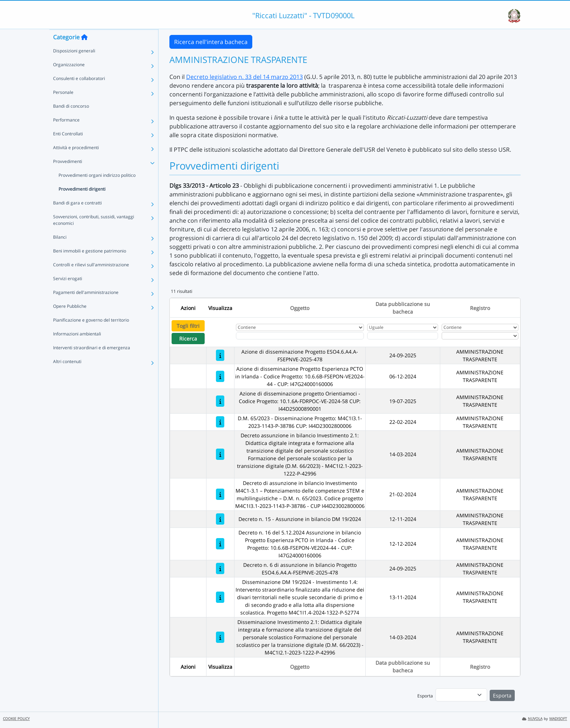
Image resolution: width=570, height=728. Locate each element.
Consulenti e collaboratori (79, 93)
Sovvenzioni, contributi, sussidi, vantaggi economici (94, 234)
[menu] (461, 695)
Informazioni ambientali (77, 348)
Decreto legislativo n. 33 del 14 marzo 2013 (244, 77)
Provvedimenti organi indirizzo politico (97, 189)
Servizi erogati (68, 293)
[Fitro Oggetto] (300, 336)
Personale (63, 106)
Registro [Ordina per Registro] (480, 308)
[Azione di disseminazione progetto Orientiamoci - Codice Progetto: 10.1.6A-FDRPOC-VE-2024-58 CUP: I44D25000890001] (220, 401)
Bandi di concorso (71, 120)
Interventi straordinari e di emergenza (92, 362)
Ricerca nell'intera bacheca (211, 42)
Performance (66, 134)
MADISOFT (558, 719)
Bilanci (60, 251)
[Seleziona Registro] (480, 336)
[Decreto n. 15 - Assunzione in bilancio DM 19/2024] (220, 519)
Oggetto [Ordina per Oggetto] (300, 308)
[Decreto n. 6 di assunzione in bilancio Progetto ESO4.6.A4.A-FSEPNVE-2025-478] (220, 568)
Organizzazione (69, 79)
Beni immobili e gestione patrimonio (90, 265)
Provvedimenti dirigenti (82, 203)
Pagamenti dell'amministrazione (86, 307)
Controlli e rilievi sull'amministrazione (91, 279)
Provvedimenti (68, 176)
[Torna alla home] (84, 51)
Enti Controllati (68, 148)
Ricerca (188, 339)
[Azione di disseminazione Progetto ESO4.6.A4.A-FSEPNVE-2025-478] (220, 355)
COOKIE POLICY (16, 719)
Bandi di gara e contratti (77, 217)
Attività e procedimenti (76, 162)
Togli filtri (188, 326)
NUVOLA (532, 719)
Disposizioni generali (74, 65)
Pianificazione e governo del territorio (91, 334)
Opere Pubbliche (70, 320)
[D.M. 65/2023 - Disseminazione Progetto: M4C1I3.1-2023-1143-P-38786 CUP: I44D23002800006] (220, 422)
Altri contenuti (67, 376)
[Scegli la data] (403, 336)
